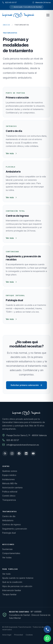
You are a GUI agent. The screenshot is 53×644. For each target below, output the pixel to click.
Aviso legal (7, 635)
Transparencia (9, 500)
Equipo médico (9, 475)
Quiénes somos (10, 471)
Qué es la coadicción (12, 582)
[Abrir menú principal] (48, 15)
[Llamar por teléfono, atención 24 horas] (47, 629)
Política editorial (10, 492)
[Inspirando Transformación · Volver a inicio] (18, 15)
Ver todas (7, 557)
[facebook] (19, 453)
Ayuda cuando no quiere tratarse (18, 578)
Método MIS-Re (10, 483)
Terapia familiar (9, 594)
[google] (5, 453)
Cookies (29, 635)
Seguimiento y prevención (15, 529)
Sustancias (7, 549)
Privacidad (19, 635)
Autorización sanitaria (12, 488)
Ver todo (6, 574)
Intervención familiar (12, 590)
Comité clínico (9, 496)
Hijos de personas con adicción (17, 586)
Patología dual (9, 533)
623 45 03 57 (11, 2)
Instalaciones (8, 479)
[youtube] (33, 453)
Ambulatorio (8, 520)
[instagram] (12, 453)
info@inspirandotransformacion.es (23, 445)
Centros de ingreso (12, 524)
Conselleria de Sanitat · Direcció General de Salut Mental (30, 616)
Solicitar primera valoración (26, 385)
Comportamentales (11, 553)
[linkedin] (26, 453)
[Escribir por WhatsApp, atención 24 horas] (47, 638)
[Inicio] (26, 413)
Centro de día (9, 516)
